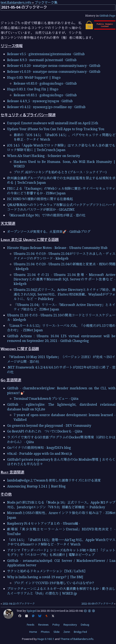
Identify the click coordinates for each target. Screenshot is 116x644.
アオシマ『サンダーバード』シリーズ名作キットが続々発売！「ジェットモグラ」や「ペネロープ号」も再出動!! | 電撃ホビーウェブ (61, 552)
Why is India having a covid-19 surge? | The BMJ (45, 577)
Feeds (31, 625)
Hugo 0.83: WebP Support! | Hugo (34, 77)
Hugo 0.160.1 (46, 639)
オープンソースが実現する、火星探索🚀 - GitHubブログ (49, 232)
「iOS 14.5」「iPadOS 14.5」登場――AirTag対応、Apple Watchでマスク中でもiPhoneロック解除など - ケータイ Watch (61, 542)
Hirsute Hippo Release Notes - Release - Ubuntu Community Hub (57, 248)
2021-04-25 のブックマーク (19, 604)
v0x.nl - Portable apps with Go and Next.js (40, 454)
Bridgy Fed (80, 632)
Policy (56, 625)
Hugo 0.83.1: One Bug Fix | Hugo (33, 89)
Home (33, 632)
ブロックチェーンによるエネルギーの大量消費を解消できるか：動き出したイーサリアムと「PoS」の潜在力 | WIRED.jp (61, 591)
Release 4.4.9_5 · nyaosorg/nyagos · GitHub (40, 101)
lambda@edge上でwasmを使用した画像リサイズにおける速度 (54, 480)
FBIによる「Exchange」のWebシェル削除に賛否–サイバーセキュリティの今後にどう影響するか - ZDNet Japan (61, 191)
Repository (70, 625)
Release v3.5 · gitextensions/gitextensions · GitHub (46, 54)
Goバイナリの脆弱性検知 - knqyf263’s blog (39, 448)
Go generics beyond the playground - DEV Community (49, 426)
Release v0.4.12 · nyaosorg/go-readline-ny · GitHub (46, 107)
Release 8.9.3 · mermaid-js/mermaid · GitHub (42, 60)
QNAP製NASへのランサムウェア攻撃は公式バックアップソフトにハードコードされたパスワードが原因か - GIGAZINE (61, 207)
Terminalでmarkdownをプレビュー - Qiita (46, 399)
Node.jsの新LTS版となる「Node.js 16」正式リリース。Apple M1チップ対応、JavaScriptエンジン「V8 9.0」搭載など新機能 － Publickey (61, 505)
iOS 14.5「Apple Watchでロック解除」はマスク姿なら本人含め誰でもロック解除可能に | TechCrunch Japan (61, 148)
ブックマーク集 (46, 2)
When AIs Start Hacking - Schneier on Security (44, 156)
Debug (85, 625)
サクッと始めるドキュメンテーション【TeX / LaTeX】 (47, 571)
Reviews (43, 625)
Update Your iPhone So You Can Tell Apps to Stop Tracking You (56, 129)
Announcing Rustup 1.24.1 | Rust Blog (36, 486)
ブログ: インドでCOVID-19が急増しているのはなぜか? (54, 583)
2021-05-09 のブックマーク (97, 604)
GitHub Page (107, 16)
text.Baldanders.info (16, 2)
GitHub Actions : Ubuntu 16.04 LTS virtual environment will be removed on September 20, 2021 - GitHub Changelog (61, 338)
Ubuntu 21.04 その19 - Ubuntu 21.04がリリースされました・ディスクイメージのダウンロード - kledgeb (65, 256)
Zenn (67, 632)
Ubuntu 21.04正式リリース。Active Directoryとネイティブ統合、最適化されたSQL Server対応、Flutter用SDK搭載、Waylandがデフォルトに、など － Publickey (65, 294)
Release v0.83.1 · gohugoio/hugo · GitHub (45, 95)
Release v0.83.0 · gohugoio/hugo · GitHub (45, 83)
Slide (57, 632)
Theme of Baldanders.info (77, 639)
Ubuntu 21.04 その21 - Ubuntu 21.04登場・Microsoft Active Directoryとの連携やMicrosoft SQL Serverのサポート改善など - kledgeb (65, 279)
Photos (45, 632)
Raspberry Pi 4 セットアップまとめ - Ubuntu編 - (44, 523)
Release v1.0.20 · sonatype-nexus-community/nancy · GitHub (54, 66)
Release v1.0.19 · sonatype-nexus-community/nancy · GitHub (54, 72)
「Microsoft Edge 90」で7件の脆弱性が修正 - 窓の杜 (46, 215)
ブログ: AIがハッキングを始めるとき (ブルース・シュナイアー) (60, 172)
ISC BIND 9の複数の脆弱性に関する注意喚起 (40, 199)
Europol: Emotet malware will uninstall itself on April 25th (53, 123)
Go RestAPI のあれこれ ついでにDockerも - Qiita (45, 431)
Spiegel (32, 611)
